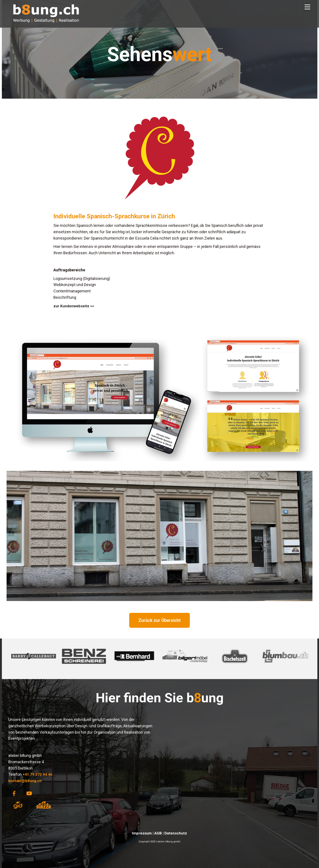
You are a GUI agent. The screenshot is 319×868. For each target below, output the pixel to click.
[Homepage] (46, 25)
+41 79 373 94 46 (37, 774)
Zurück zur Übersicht (159, 620)
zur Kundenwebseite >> (74, 306)
